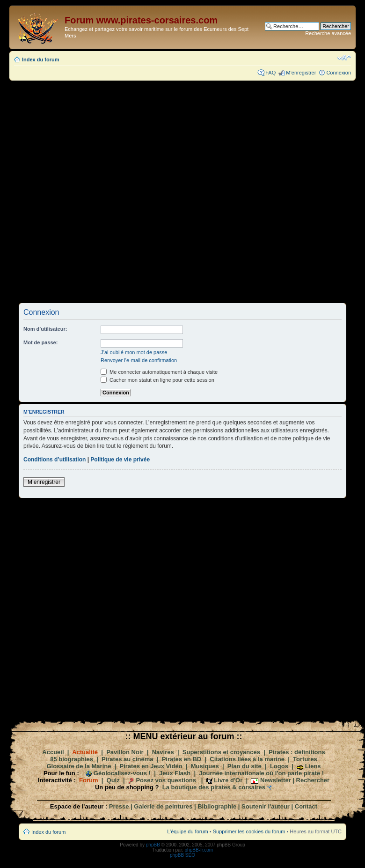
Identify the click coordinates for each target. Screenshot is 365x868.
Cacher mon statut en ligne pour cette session (157, 380)
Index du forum (40, 59)
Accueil (53, 752)
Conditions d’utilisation (55, 460)
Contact (306, 806)
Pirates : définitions (297, 752)
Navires (163, 752)
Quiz (113, 780)
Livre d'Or (228, 780)
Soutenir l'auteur (266, 806)
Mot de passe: (40, 342)
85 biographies (72, 759)
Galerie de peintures (163, 806)
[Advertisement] (129, 191)
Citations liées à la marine (247, 759)
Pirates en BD (182, 759)
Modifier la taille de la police (344, 58)
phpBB (153, 845)
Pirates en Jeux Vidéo (151, 766)
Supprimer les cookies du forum (249, 831)
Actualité (85, 752)
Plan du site (245, 766)
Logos (279, 766)
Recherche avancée (328, 33)
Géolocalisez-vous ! (122, 773)
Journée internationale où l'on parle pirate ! (261, 773)
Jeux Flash (175, 773)
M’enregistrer (301, 73)
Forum (88, 780)
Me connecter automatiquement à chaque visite (159, 372)
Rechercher (313, 780)
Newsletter (276, 780)
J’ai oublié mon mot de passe (134, 352)
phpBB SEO (182, 855)
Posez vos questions (166, 780)
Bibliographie (217, 806)
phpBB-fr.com (199, 850)
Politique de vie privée (120, 460)
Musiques (205, 766)
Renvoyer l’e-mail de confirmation (139, 360)
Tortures (305, 759)
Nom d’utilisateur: (45, 329)
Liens (313, 766)
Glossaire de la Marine (79, 766)
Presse (119, 806)
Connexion (339, 73)
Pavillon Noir (125, 752)
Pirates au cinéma (128, 759)
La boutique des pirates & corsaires (214, 787)
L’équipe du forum (187, 831)
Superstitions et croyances (221, 752)
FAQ (270, 73)
